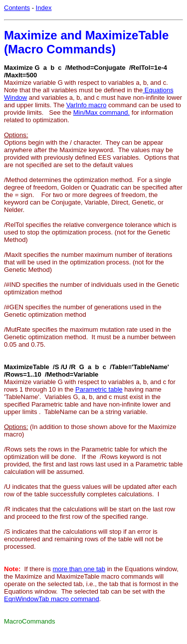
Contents (17, 8)
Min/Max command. (101, 112)
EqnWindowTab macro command (52, 599)
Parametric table (99, 389)
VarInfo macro (87, 105)
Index (44, 8)
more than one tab (79, 569)
